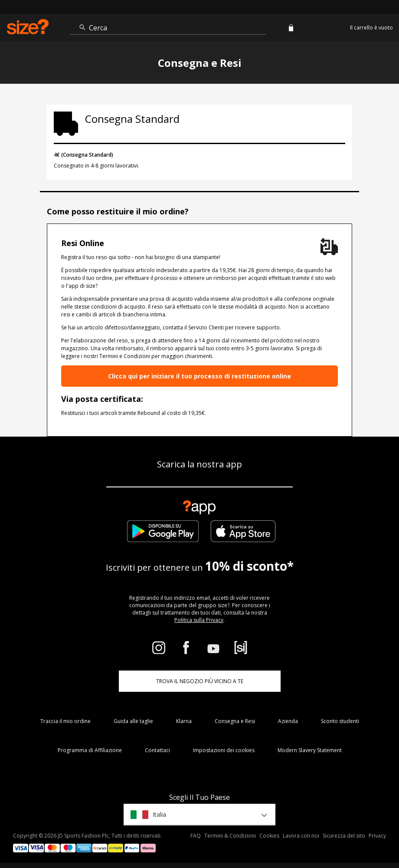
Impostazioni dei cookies (224, 750)
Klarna (184, 721)
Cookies (269, 836)
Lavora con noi (301, 836)
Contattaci (157, 750)
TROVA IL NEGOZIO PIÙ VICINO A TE (200, 681)
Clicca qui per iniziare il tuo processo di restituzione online (199, 376)
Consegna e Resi (235, 721)
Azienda (288, 721)
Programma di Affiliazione (90, 750)
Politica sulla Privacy (199, 620)
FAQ (196, 836)
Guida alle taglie (133, 721)
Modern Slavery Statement (310, 750)
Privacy (377, 836)
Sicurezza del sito (344, 836)
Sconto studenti (340, 721)
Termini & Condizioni (230, 836)
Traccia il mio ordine (65, 721)
